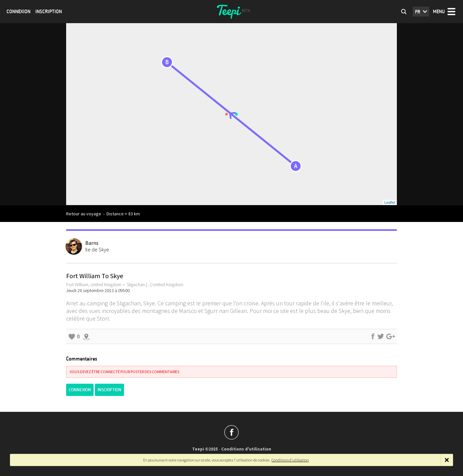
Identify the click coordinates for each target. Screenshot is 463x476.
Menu (439, 12)
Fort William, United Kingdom (94, 284)
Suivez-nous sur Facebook (232, 432)
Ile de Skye (97, 249)
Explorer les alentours (86, 336)
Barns (92, 243)
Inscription (49, 12)
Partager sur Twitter (381, 336)
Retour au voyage (84, 214)
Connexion (19, 12)
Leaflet (390, 202)
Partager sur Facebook (373, 336)
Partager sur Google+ (391, 336)
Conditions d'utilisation (246, 449)
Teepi (232, 12)
